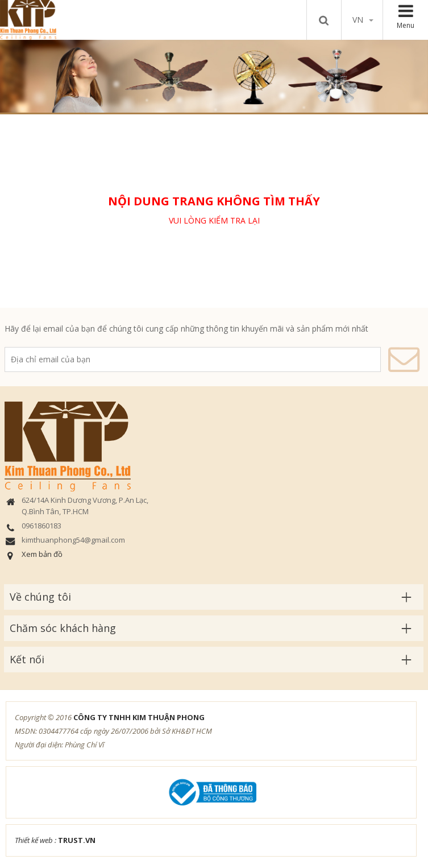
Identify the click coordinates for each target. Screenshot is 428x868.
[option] (214, 76)
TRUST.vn (77, 840)
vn (363, 20)
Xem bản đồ (42, 554)
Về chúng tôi (40, 597)
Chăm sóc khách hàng (63, 628)
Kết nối (27, 659)
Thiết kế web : (36, 840)
